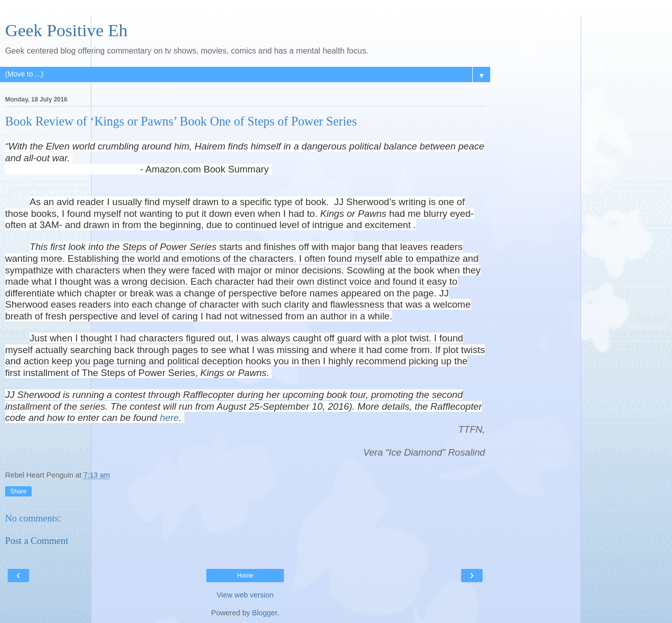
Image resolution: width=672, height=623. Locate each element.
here (169, 418)
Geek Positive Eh (66, 30)
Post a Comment (37, 541)
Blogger (265, 613)
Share (18, 491)
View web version (245, 595)
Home (245, 576)
